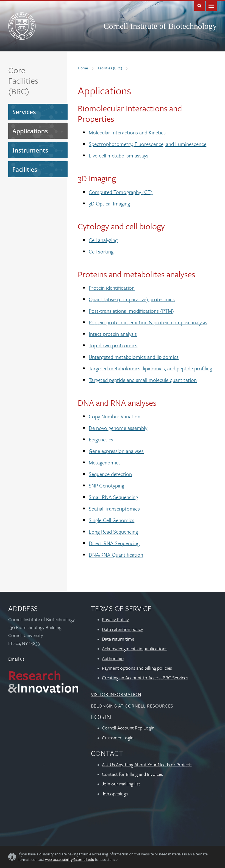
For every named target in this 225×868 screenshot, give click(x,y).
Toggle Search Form (199, 5)
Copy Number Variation (115, 416)
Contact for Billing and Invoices (132, 774)
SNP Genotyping (106, 485)
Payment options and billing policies (137, 668)
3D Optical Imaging (109, 203)
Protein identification (112, 288)
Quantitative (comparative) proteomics (132, 299)
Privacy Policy (115, 619)
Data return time (118, 639)
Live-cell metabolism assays (119, 155)
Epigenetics (101, 439)
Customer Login (118, 738)
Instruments (30, 150)
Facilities (25, 169)
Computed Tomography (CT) (121, 192)
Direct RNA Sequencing (114, 543)
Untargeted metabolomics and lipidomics (134, 357)
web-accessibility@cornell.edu (70, 859)
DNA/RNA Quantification (116, 555)
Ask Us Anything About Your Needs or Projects (147, 764)
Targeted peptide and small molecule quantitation (143, 380)
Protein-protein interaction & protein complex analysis (148, 322)
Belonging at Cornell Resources (132, 706)
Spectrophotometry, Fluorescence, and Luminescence (148, 144)
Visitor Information (116, 694)
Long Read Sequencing (113, 532)
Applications (30, 131)
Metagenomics (105, 462)
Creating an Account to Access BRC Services (145, 677)
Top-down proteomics (113, 345)
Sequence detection (110, 474)
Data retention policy (123, 629)
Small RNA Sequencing (113, 497)
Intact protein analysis (113, 334)
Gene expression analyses (116, 451)
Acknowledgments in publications (135, 648)
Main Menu (211, 5)
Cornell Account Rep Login (128, 728)
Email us (16, 659)
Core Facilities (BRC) (23, 81)
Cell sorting (101, 251)
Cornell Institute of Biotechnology (160, 26)
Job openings (115, 794)
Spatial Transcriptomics (114, 508)
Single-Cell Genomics (112, 520)
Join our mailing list (121, 784)
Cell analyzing (103, 240)
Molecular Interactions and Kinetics (127, 132)
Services (24, 112)
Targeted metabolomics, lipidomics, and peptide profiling (150, 368)
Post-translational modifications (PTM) (131, 311)
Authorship (113, 658)
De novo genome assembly (118, 428)
